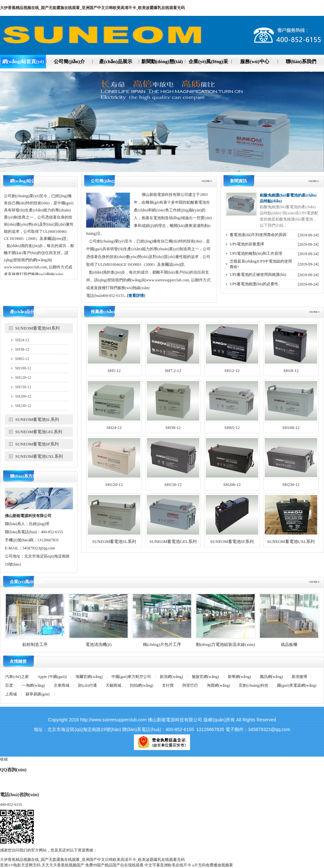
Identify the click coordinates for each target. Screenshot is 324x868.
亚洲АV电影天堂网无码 (20, 865)
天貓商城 (113, 685)
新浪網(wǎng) (171, 677)
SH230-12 (23, 406)
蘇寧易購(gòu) (38, 694)
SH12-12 (232, 371)
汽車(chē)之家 (17, 677)
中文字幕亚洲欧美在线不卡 (168, 865)
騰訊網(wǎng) (272, 677)
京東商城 (62, 685)
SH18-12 (291, 371)
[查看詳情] (136, 296)
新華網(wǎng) (239, 677)
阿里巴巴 (190, 685)
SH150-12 (23, 387)
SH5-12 (114, 371)
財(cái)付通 (87, 685)
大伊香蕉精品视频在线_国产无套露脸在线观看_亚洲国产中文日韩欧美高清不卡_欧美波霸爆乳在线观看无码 (92, 8)
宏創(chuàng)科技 (254, 685)
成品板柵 (289, 644)
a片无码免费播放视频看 (212, 865)
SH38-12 (22, 349)
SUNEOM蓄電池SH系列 (37, 328)
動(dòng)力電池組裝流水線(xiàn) (226, 644)
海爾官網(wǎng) (89, 677)
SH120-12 (23, 378)
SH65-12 (22, 359)
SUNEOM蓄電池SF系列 (37, 444)
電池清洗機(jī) (99, 644)
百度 (9, 685)
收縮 (4, 759)
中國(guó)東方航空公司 (131, 677)
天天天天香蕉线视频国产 (63, 865)
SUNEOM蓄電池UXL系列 (39, 456)
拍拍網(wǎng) (142, 685)
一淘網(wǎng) (33, 685)
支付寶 (168, 685)
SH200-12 (23, 396)
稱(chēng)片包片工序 (162, 644)
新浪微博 (299, 677)
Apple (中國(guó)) (52, 677)
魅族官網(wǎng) (205, 677)
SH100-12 (23, 368)
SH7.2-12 (173, 371)
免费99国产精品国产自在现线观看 (114, 865)
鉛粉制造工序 (35, 644)
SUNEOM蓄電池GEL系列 (39, 432)
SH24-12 (22, 340)
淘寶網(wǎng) (218, 685)
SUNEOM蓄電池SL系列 (37, 419)
